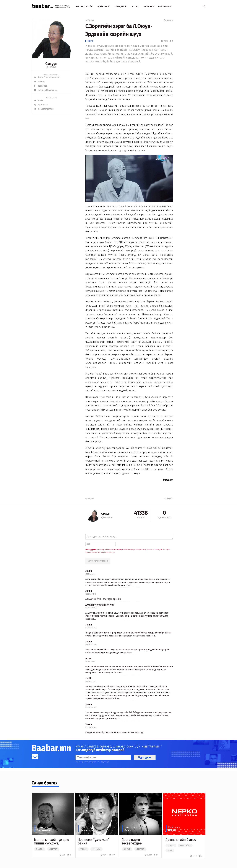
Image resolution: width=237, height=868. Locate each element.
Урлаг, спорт (121, 6)
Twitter (39, 82)
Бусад (135, 6)
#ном (170, 850)
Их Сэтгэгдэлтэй (44, 109)
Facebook (41, 86)
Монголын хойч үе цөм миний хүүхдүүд (51, 841)
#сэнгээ (171, 846)
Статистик (148, 6)
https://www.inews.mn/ (47, 77)
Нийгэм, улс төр (84, 6)
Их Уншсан (41, 105)
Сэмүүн (90, 41)
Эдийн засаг (103, 6)
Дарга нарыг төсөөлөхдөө (132, 841)
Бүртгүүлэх (145, 757)
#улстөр (83, 849)
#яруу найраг (185, 846)
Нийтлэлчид (165, 6)
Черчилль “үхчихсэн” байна (94, 841)
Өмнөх (90, 20)
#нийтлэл (53, 849)
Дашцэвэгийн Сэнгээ (181, 840)
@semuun (51, 67)
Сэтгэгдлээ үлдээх (98, 561)
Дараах (169, 20)
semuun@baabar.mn (46, 90)
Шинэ (38, 101)
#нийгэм (40, 849)
